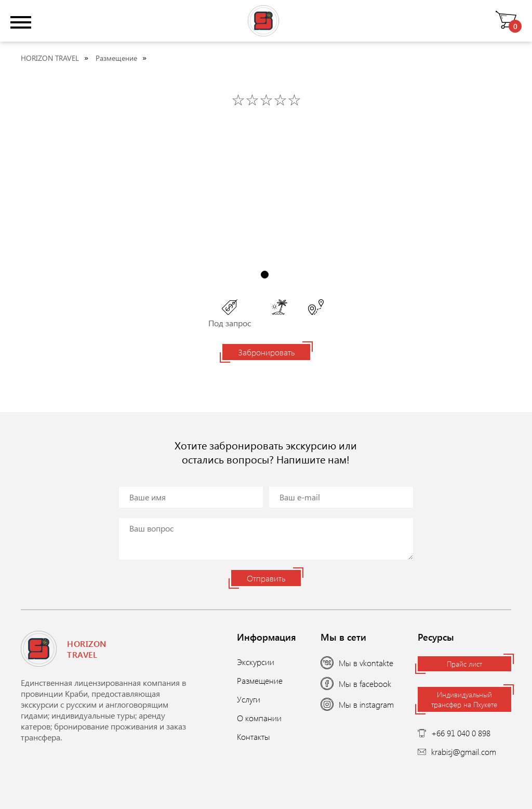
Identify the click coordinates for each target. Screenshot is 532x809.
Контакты (254, 737)
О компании (259, 718)
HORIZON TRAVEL (50, 58)
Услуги (249, 699)
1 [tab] (265, 275)
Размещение (116, 58)
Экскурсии (256, 662)
